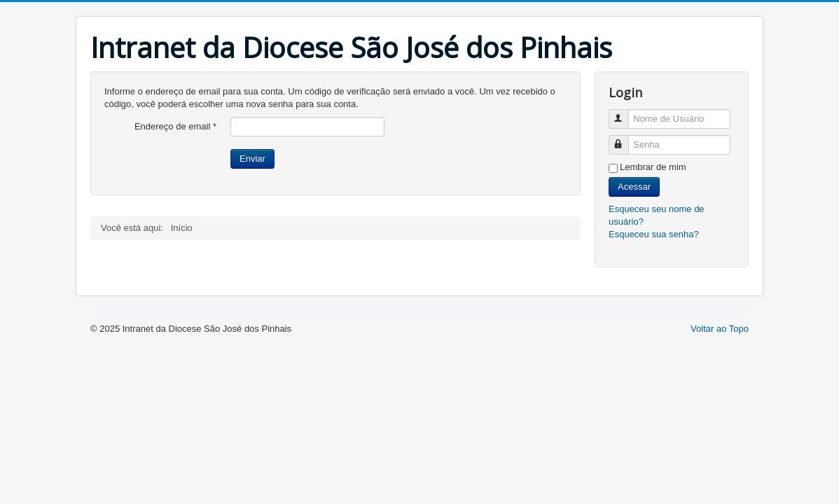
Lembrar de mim (653, 167)
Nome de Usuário (625, 113)
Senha (625, 139)
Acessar (634, 187)
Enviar (252, 159)
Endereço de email (175, 126)
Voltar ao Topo (720, 329)
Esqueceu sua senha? (654, 234)
